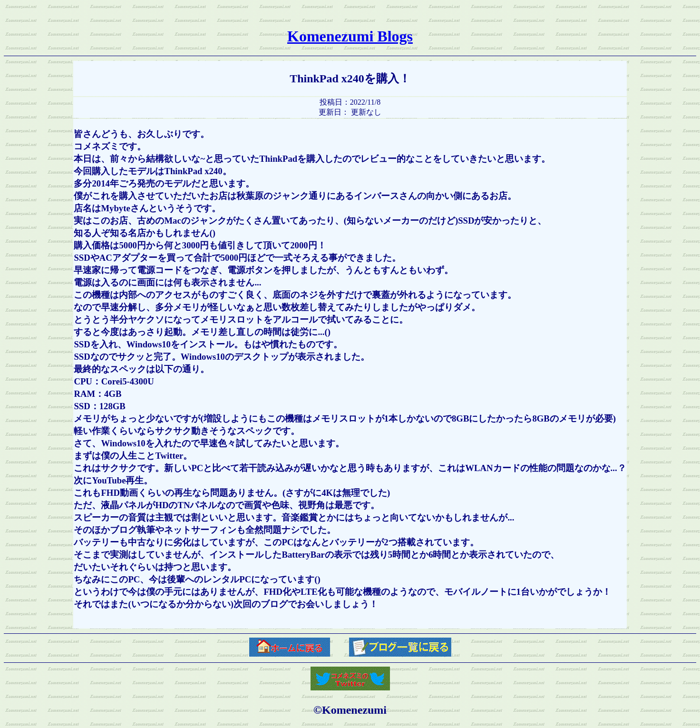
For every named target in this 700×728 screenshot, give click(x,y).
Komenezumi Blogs (350, 36)
